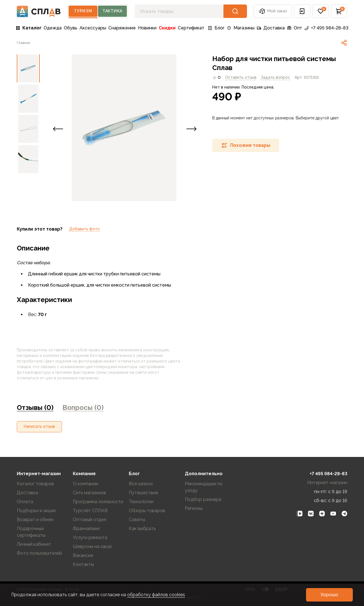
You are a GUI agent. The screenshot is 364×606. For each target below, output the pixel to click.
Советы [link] (137, 520)
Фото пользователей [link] (39, 553)
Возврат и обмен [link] (35, 520)
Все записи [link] (141, 484)
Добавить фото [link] (84, 229)
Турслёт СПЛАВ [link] (90, 511)
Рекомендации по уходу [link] (204, 487)
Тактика (112, 11)
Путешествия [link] (143, 493)
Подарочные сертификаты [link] (31, 532)
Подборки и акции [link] (36, 511)
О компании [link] (86, 484)
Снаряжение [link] (122, 28)
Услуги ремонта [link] (90, 537)
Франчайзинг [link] (87, 529)
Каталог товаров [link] (35, 484)
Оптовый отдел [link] (89, 520)
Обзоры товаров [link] (147, 511)
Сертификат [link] (191, 28)
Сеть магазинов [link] (89, 493)
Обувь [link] (71, 28)
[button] (302, 11)
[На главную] (39, 11)
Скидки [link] (167, 28)
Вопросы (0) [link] (83, 408)
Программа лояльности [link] (98, 502)
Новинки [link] (147, 28)
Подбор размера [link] (203, 499)
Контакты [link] (83, 564)
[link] (23, 43)
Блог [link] (216, 28)
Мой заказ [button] (273, 11)
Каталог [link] (29, 28)
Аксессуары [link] (93, 28)
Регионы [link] (194, 508)
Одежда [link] (53, 28)
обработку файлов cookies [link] (156, 595)
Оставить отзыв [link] (241, 77)
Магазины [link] (241, 28)
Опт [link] (295, 28)
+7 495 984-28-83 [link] (326, 28)
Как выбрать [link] (142, 529)
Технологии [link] (141, 502)
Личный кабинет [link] (34, 544)
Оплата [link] (25, 502)
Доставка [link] (271, 28)
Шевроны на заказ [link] (92, 546)
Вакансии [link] (83, 555)
